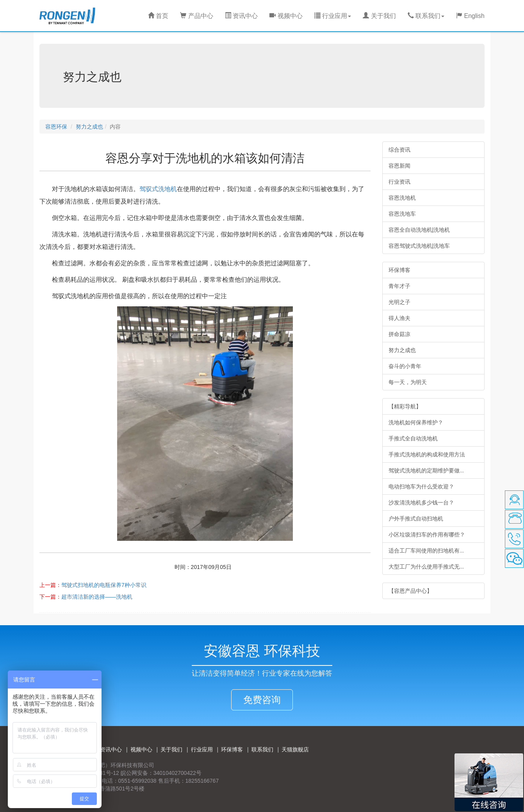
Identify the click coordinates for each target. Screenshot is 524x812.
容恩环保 (56, 127)
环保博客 (399, 270)
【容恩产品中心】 (410, 591)
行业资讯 (399, 182)
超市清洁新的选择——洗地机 (97, 597)
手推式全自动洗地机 (413, 438)
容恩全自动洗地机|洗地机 (419, 230)
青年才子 (399, 286)
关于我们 (379, 16)
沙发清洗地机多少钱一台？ (421, 503)
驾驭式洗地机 (158, 189)
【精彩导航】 (405, 406)
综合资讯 (399, 150)
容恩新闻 (399, 166)
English (470, 16)
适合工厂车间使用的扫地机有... (426, 551)
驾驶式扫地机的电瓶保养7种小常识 (104, 585)
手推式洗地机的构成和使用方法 (427, 454)
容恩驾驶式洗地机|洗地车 (419, 246)
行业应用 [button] (333, 16)
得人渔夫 (399, 318)
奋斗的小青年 (405, 366)
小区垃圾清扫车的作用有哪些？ (427, 535)
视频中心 (286, 16)
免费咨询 (262, 700)
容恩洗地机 (402, 198)
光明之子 (399, 302)
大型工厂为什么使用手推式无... (426, 567)
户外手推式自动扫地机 (416, 519)
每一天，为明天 (408, 382)
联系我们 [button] (426, 16)
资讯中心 (241, 16)
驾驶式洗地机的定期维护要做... (426, 470)
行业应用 (202, 749)
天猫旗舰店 (295, 749)
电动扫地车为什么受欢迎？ (421, 486)
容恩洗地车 (402, 214)
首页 (158, 16)
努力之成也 (89, 127)
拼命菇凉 (399, 334)
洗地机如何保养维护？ (416, 422)
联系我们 (262, 749)
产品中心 (196, 16)
